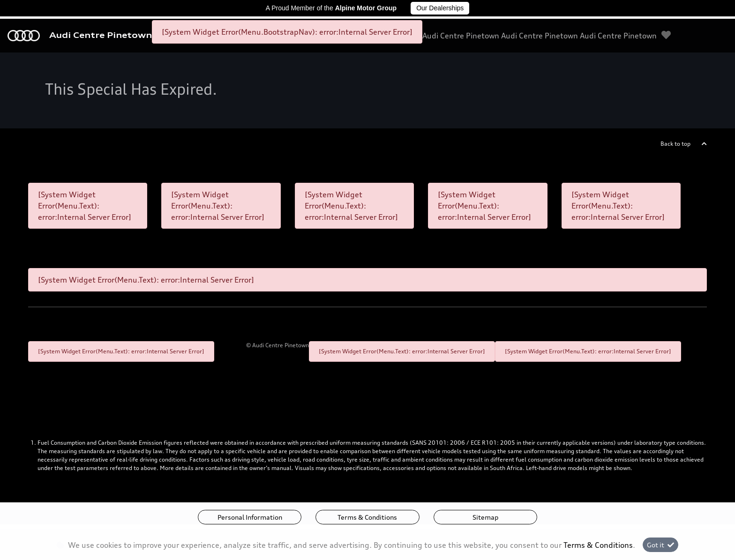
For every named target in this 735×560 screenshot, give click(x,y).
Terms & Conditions (367, 517)
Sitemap (485, 517)
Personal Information (250, 517)
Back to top (675, 144)
